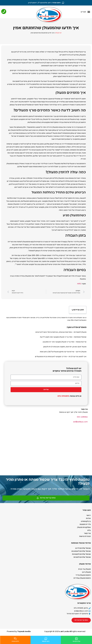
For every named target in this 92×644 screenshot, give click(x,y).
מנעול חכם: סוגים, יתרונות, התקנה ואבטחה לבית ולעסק (65, 347)
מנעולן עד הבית (85, 569)
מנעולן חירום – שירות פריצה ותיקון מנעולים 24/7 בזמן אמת (63, 352)
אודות (88, 518)
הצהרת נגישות (85, 536)
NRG (79, 284)
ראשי (89, 515)
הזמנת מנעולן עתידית (82, 578)
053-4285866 (82, 417)
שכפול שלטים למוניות (82, 557)
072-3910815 (63, 396)
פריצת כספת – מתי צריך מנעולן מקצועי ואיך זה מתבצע (65, 342)
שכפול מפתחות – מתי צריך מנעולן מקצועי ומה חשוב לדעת (63, 337)
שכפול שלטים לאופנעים (81, 551)
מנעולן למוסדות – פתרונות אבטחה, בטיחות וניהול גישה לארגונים (61, 332)
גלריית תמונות (85, 524)
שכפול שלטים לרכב (83, 548)
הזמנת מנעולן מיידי (83, 575)
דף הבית (59, 33)
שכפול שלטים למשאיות (81, 554)
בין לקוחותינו (86, 521)
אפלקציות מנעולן (84, 527)
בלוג (89, 530)
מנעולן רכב (86, 572)
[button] (85, 12)
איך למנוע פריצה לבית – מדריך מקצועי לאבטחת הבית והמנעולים (61, 357)
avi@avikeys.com (80, 422)
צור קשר (87, 533)
